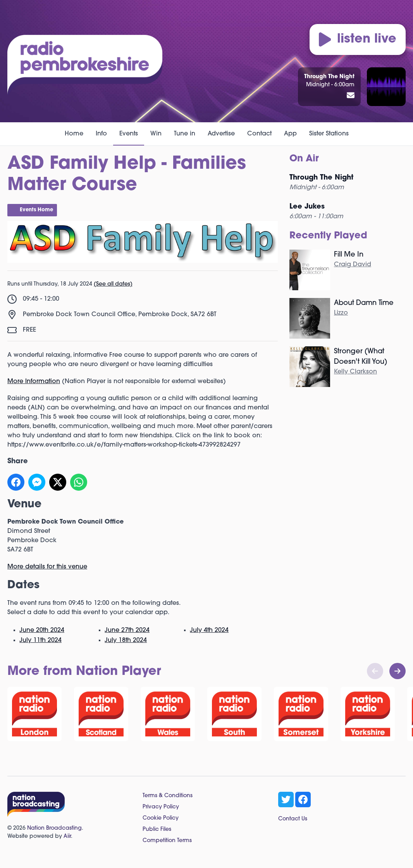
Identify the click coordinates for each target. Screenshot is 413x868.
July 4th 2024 (209, 630)
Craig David (353, 265)
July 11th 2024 (40, 640)
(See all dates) (113, 284)
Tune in (185, 134)
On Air (304, 159)
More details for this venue (47, 567)
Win (156, 134)
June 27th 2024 (127, 630)
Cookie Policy (161, 818)
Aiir (67, 836)
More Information (34, 382)
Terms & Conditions (168, 796)
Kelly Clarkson (355, 372)
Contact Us (293, 819)
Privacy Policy (161, 807)
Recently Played (328, 236)
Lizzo (341, 313)
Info (101, 134)
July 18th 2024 (126, 640)
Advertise (221, 134)
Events (129, 134)
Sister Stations (329, 134)
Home (74, 134)
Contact (259, 134)
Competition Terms (167, 841)
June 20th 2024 (42, 630)
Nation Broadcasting (54, 828)
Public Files (157, 829)
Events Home (36, 210)
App (290, 134)
